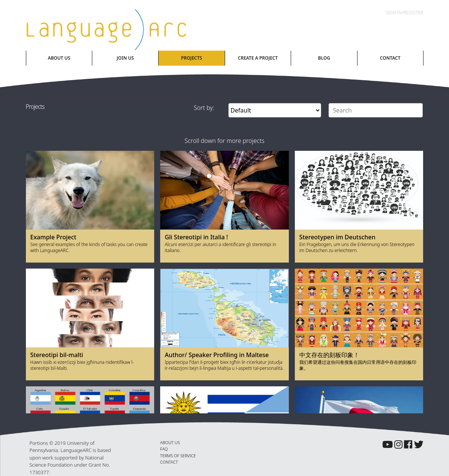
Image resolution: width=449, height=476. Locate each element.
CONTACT (169, 462)
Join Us (125, 58)
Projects (192, 58)
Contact (390, 58)
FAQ (164, 449)
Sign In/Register (404, 13)
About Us (59, 58)
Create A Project (258, 58)
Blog (324, 58)
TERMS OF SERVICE (178, 456)
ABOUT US (170, 442)
